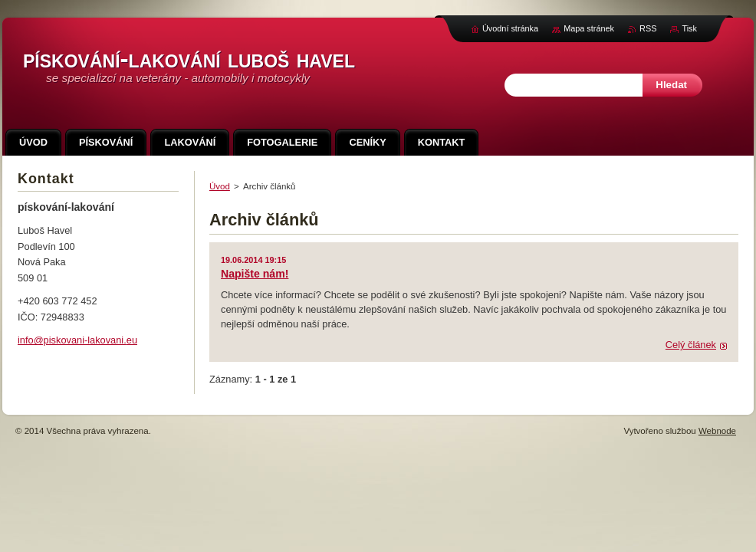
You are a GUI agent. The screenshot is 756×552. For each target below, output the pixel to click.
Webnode (717, 431)
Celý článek (691, 345)
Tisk (689, 28)
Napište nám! (255, 274)
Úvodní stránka (510, 28)
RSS (648, 28)
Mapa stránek (589, 28)
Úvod (220, 186)
